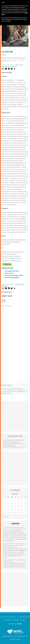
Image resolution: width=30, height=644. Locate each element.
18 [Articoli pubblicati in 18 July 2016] (5, 510)
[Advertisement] (15, 373)
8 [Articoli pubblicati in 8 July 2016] (18, 503)
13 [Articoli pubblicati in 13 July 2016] (12, 506)
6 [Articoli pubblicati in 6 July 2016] (12, 503)
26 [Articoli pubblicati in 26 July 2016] (8, 513)
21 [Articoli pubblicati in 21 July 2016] (15, 510)
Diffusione (13, 617)
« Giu (4, 516)
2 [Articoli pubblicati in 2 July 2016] (22, 500)
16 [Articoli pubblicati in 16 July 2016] (22, 506)
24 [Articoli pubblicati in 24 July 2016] (25, 510)
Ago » (8, 516)
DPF (8, 617)
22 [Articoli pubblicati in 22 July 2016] (18, 510)
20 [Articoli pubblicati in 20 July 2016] (12, 510)
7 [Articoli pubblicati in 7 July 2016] (15, 503)
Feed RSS (16, 524)
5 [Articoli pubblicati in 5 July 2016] (8, 503)
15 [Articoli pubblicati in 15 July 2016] (18, 506)
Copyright (16, 620)
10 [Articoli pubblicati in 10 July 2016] (25, 503)
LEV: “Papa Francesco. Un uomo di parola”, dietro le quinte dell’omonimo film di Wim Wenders (14, 545)
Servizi (27, 617)
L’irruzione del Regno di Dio (14, 275)
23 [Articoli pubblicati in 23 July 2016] (22, 510)
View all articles (6, 306)
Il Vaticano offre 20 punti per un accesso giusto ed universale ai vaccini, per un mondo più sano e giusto (14, 529)
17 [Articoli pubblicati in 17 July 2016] (25, 506)
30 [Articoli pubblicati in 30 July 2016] (22, 513)
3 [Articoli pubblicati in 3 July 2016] (25, 500)
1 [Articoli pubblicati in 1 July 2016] (18, 500)
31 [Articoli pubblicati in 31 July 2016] (25, 513)
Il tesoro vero (9, 273)
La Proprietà (21, 617)
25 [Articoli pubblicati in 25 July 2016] (5, 513)
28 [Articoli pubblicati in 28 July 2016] (15, 513)
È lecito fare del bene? (12, 278)
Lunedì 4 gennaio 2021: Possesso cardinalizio (15, 560)
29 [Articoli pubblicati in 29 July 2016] (18, 513)
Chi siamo (3, 617)
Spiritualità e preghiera (9, 67)
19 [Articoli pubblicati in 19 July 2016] (8, 510)
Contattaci (22, 620)
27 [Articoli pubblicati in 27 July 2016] (12, 513)
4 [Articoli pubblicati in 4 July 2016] (5, 503)
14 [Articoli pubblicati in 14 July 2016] (15, 506)
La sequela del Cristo (12, 271)
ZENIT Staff (19, 65)
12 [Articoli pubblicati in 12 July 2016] (8, 506)
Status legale (8, 620)
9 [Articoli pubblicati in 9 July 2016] (22, 503)
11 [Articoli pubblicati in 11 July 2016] (5, 506)
